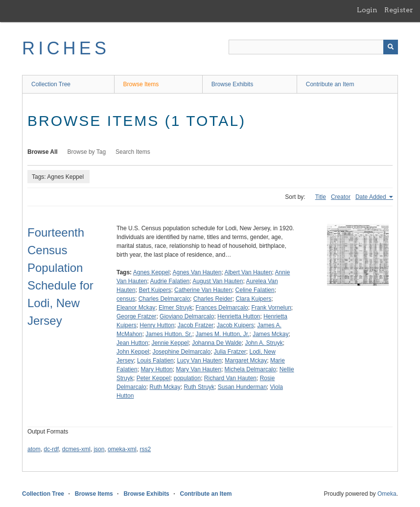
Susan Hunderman (242, 387)
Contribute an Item (330, 84)
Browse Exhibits (232, 84)
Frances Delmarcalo (222, 308)
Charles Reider (213, 299)
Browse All (43, 152)
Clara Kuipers (253, 299)
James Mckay (270, 334)
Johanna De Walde (217, 343)
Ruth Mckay (165, 387)
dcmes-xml (76, 449)
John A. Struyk (264, 343)
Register (399, 10)
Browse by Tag (87, 152)
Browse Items (141, 84)
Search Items (133, 152)
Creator (341, 197)
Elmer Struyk (175, 308)
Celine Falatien (255, 290)
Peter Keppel (153, 378)
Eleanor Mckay (136, 308)
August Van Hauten (218, 281)
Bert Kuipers (155, 290)
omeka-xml (122, 449)
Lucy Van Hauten (199, 361)
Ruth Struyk (199, 387)
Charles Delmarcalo (164, 299)
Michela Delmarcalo (250, 369)
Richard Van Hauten (230, 378)
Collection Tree (51, 84)
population (187, 378)
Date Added (372, 197)
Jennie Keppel (170, 343)
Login (367, 10)
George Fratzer (136, 316)
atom (34, 449)
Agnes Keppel (152, 272)
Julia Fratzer (230, 352)
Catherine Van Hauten (203, 290)
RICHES (66, 48)
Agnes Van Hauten (197, 272)
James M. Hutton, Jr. (222, 334)
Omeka (387, 494)
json (99, 449)
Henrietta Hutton (239, 316)
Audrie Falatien (170, 281)
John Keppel (133, 352)
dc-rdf (51, 449)
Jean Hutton (132, 343)
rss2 (145, 449)
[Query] (313, 47)
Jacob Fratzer (196, 325)
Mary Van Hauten (198, 369)
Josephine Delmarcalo (181, 352)
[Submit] (391, 47)
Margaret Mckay (246, 361)
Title (321, 197)
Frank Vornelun (271, 308)
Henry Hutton (157, 325)
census (126, 299)
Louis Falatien (155, 361)
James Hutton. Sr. (169, 334)
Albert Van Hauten (248, 272)
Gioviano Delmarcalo (187, 316)
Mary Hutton (156, 369)
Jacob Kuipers (235, 325)
